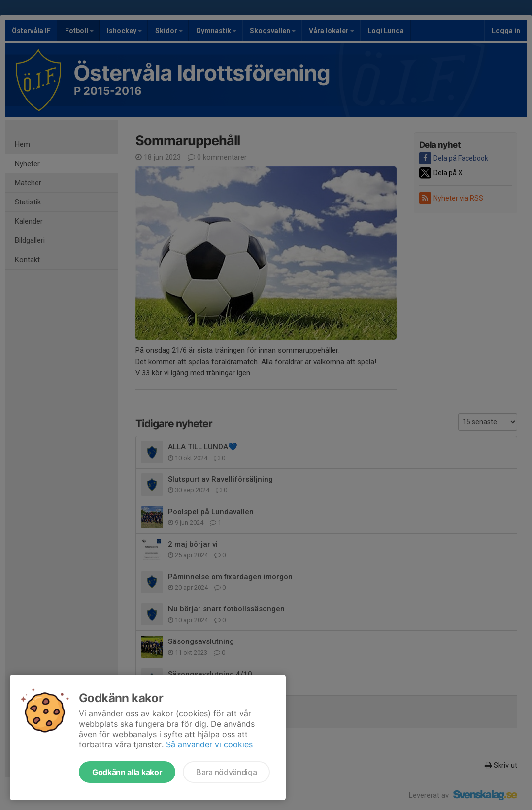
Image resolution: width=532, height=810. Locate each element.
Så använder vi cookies (209, 744)
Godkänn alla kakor (127, 772)
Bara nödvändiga (226, 772)
